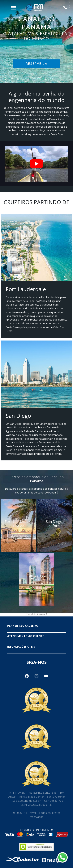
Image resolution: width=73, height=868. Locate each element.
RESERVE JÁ (37, 64)
